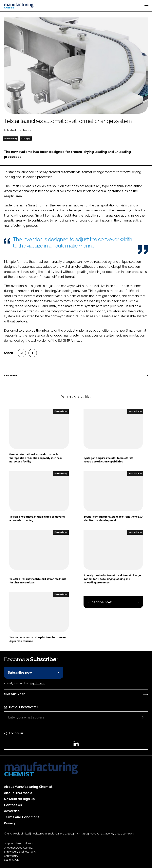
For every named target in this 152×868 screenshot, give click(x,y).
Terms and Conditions (22, 817)
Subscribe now (99, 602)
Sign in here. (37, 683)
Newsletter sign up (19, 799)
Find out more (14, 694)
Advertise (12, 811)
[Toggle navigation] (146, 6)
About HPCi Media (18, 793)
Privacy (10, 823)
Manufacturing (11, 139)
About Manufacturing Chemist (28, 787)
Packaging (26, 139)
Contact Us (13, 805)
